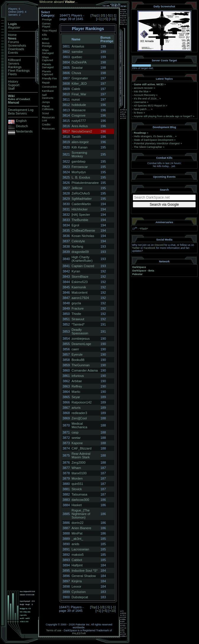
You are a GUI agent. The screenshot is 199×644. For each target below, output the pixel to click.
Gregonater (80, 78)
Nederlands (24, 131)
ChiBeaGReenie (83, 231)
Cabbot (77, 560)
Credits (46, 125)
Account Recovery (144, 95)
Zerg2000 (79, 462)
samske (77, 52)
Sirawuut (78, 319)
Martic (76, 392)
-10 (102, 15)
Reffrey (77, 386)
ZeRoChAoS (81, 193)
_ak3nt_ (77, 539)
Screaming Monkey (79, 154)
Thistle (76, 314)
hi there (138, 113)
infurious (78, 376)
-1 (114, 15)
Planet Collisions (48, 108)
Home (12, 35)
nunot (76, 99)
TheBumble (80, 220)
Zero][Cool (79, 418)
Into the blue (141, 91)
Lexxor (76, 586)
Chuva (76, 73)
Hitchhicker (80, 209)
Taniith (76, 137)
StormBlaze (80, 277)
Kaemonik (79, 287)
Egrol (75, 225)
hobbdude (79, 105)
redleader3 (79, 413)
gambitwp (79, 161)
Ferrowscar (80, 167)
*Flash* (144, 229)
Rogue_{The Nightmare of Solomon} (81, 514)
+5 (105, 19)
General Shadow (84, 576)
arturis (76, 408)
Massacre (79, 110)
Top (94, 15)
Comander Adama (85, 370)
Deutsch (22, 126)
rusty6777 (79, 121)
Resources (48, 129)
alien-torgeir (80, 142)
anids (75, 544)
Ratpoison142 (82, 402)
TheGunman (81, 365)
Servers (14, 63)
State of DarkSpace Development (154, 140)
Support (14, 85)
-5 (108, 15)
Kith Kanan (80, 147)
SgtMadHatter (82, 199)
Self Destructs (48, 97)
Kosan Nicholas (83, 236)
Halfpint (77, 565)
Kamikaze (48, 91)
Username (140, 102)
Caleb (76, 89)
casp (75, 432)
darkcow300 (80, 500)
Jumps (46, 102)
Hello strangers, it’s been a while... (154, 136)
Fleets (12, 74)
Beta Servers (17, 113)
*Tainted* (78, 324)
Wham (76, 468)
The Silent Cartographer (148, 147)
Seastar (77, 68)
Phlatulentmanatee (85, 183)
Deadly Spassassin (80, 331)
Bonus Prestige (47, 45)
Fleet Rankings (19, 71)
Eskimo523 (80, 282)
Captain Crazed (83, 266)
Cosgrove (79, 115)
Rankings (15, 67)
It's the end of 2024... (146, 99)
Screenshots (17, 45)
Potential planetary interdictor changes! (157, 143)
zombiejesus (81, 339)
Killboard (14, 60)
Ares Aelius (80, 126)
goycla (76, 303)
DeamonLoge (81, 344)
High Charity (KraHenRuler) (82, 259)
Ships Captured (47, 59)
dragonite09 (80, 252)
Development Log (21, 110)
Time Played (49, 31)
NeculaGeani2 (82, 131)
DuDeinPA (79, 62)
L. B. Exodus (81, 177)
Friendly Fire (49, 79)
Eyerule (77, 354)
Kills (45, 35)
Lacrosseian (80, 549)
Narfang (77, 246)
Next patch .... (142, 109)
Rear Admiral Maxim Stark (81, 455)
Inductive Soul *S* (85, 571)
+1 (99, 19)
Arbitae (77, 381)
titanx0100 (79, 473)
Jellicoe (77, 188)
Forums (13, 42)
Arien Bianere (81, 528)
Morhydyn (79, 172)
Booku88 (78, 360)
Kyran (76, 271)
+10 (113, 19)
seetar (76, 438)
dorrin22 (77, 523)
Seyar (76, 397)
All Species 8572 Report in (149, 106)
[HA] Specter (81, 215)
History (13, 81)
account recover (143, 88)
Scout (45, 113)
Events (13, 53)
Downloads (16, 49)
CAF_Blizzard (81, 448)
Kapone (77, 443)
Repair (46, 83)
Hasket (77, 505)
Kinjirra (77, 581)
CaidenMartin (81, 204)
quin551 (77, 484)
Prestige (47, 19)
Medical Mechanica (79, 425)
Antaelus (78, 46)
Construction (50, 87)
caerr (75, 349)
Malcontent (80, 292)
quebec (77, 57)
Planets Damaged (48, 66)
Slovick (77, 489)
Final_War (79, 94)
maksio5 (78, 555)
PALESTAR (79, 633)
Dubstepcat (80, 597)
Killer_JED (79, 84)
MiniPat (77, 533)
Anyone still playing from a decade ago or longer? (163, 116)
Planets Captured (47, 73)
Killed (45, 39)
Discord (159, 245)
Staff (11, 89)
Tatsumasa (79, 494)
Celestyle (78, 241)
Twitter (136, 248)
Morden (77, 478)
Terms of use (54, 630)
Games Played (46, 25)
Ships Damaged (48, 52)
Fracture (78, 308)
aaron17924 (80, 298)
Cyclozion (79, 592)
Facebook (150, 248)
